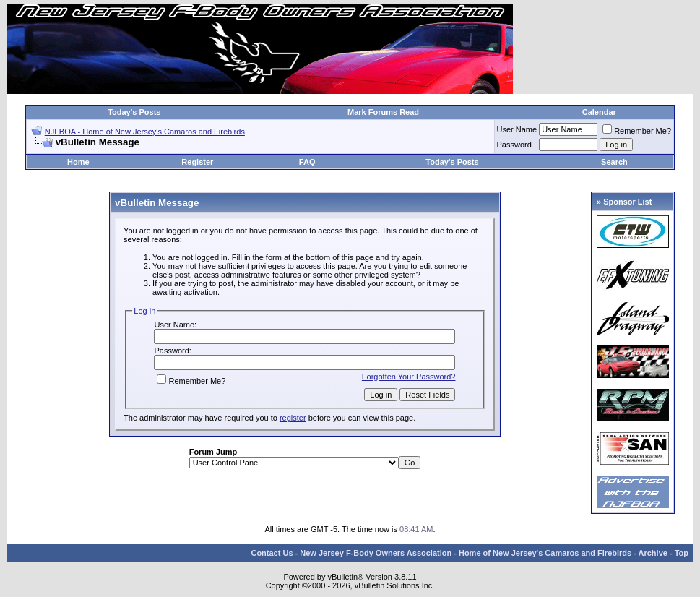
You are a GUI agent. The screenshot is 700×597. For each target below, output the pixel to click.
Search (614, 162)
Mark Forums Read (383, 112)
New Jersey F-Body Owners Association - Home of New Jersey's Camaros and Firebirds (466, 553)
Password (514, 145)
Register (197, 162)
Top (682, 553)
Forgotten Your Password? (409, 377)
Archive (653, 553)
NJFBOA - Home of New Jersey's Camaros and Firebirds (145, 132)
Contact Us (272, 553)
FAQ (307, 162)
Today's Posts (134, 112)
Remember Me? (637, 131)
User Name (517, 129)
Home (78, 162)
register (293, 418)
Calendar (599, 112)
